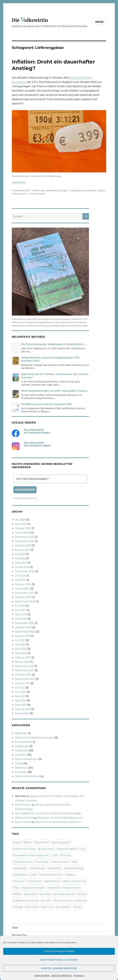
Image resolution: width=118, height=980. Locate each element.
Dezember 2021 (24, 666)
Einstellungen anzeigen (59, 968)
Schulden (45, 894)
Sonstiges (62, 190)
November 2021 (25, 670)
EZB (55, 855)
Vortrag (18, 907)
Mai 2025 (20, 558)
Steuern (46, 901)
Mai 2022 (20, 645)
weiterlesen (19, 182)
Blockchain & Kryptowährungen (35, 738)
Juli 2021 (20, 688)
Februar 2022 (23, 657)
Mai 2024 (20, 580)
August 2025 (23, 550)
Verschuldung (62, 901)
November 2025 (25, 541)
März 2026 (21, 524)
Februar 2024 (23, 584)
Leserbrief (54, 888)
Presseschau (20, 935)
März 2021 (21, 705)
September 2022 (25, 632)
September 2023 (25, 601)
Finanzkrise (41, 862)
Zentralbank (63, 907)
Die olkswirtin (30, 20)
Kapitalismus (52, 881)
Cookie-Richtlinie (42, 975)
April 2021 (21, 701)
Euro (83, 849)
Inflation (101, 190)
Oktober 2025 (23, 546)
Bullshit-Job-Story (24, 849)
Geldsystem (20, 875)
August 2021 (22, 683)
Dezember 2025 (25, 537)
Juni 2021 (21, 692)
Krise (16, 888)
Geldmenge (37, 868)
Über (15, 928)
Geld (74, 862)
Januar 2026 (22, 533)
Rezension (21, 768)
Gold (34, 875)
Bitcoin (28, 842)
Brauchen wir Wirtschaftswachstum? (60, 818)
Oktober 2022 (23, 627)
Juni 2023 (21, 610)
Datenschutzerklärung (62, 975)
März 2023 (21, 619)
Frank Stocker (60, 862)
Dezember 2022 (25, 623)
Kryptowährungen (33, 888)
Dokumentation (67, 849)
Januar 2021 (22, 713)
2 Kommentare (37, 194)
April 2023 (21, 614)
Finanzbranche (22, 862)
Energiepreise (77, 190)
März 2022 (21, 653)
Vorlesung (80, 901)
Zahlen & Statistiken (27, 776)
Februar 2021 (23, 709)
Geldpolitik (51, 190)
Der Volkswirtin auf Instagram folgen (37, 444)
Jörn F (19, 813)
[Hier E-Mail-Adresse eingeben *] (50, 479)
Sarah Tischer (23, 805)
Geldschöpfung (73, 868)
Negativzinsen (72, 888)
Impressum (79, 975)
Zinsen (78, 907)
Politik (19, 763)
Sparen (82, 894)
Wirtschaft (31, 907)
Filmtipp (65, 855)
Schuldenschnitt (65, 894)
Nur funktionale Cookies (59, 960)
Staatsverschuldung (26, 901)
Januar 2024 (22, 589)
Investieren (35, 881)
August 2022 (23, 636)
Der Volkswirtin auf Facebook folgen (37, 431)
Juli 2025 (20, 554)
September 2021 (25, 679)
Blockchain (42, 842)
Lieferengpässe (20, 194)
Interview (21, 755)
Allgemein (21, 733)
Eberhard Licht (24, 818)
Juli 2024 (20, 576)
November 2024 (25, 571)
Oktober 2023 (23, 597)
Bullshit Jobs (46, 849)
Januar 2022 (22, 662)
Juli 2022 (20, 640)
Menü (100, 22)
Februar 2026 (23, 528)
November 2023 (25, 593)
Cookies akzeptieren (59, 951)
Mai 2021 (20, 696)
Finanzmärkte (24, 742)
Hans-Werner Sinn (51, 875)
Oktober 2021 (23, 675)
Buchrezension (61, 842)
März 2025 (21, 563)
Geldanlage (38, 190)
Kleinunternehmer (26, 759)
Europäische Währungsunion (31, 855)
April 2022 (21, 649)
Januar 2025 (22, 567)
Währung (47, 907)
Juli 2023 (20, 606)
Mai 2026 (20, 520)
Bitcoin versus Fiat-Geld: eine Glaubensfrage (54, 813)
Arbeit (17, 842)
